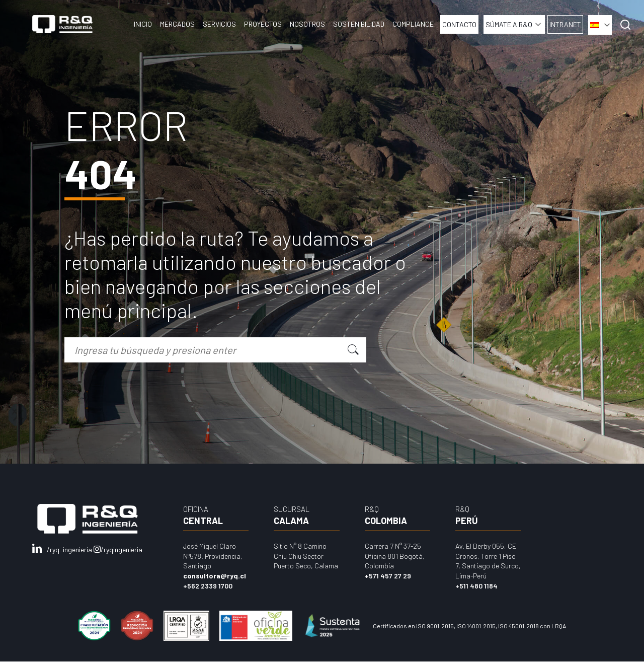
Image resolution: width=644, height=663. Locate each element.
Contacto (459, 24)
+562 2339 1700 (208, 586)
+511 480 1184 (476, 586)
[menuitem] (600, 25)
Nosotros (307, 24)
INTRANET (565, 24)
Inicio (143, 24)
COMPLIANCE (413, 24)
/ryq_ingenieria (63, 549)
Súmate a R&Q (509, 24)
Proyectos (263, 24)
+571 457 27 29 (388, 576)
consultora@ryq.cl (215, 576)
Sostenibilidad (359, 24)
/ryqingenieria (118, 549)
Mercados (177, 24)
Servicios (219, 24)
